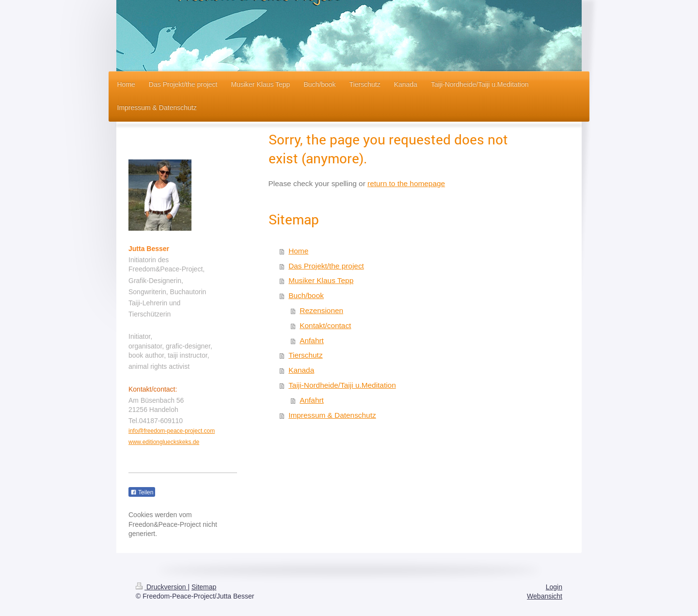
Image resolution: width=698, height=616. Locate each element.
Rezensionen (321, 310)
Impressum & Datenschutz (332, 415)
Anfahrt (312, 340)
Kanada (301, 370)
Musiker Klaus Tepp (321, 280)
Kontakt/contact (325, 325)
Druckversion (162, 587)
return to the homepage (406, 183)
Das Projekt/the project (326, 266)
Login (554, 587)
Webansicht (545, 596)
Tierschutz (305, 355)
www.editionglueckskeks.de (164, 442)
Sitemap (204, 587)
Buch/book (306, 295)
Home (298, 251)
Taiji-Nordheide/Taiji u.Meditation (342, 385)
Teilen (142, 492)
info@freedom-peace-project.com (172, 431)
